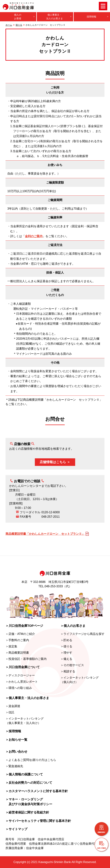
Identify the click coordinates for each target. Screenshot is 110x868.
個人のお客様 (18, 17)
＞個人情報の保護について (24, 774)
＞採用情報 (13, 731)
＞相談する (68, 671)
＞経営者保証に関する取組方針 (27, 812)
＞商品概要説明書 (17, 653)
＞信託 (10, 712)
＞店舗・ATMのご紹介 (20, 634)
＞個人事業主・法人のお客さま (27, 698)
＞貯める (66, 640)
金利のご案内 (34, 236)
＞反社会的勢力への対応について (29, 783)
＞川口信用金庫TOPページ (24, 626)
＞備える (66, 659)
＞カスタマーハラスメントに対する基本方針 (37, 791)
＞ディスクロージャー (20, 675)
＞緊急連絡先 (14, 766)
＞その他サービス (72, 665)
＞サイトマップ (16, 829)
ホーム (9, 25)
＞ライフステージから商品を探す (82, 634)
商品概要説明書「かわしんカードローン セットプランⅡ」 (45, 534)
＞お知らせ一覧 (16, 740)
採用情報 (91, 17)
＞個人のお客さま (73, 626)
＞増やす (66, 653)
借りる (19, 25)
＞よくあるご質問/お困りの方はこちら (31, 760)
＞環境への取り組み (19, 688)
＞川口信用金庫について (23, 667)
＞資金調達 (13, 706)
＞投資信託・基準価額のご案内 (26, 659)
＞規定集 (11, 646)
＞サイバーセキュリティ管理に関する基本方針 (38, 821)
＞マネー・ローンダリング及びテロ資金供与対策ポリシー (29, 802)
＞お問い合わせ (16, 752)
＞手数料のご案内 (17, 640)
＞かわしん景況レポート (22, 682)
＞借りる (66, 646)
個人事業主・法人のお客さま (55, 17)
